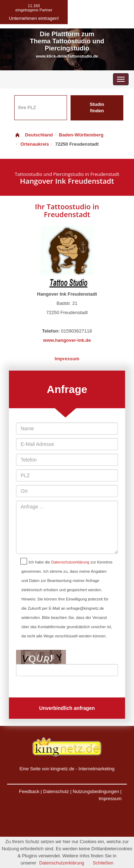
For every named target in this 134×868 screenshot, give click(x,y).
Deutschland (33, 135)
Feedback (29, 791)
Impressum (67, 359)
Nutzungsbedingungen (96, 791)
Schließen (103, 863)
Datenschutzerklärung (70, 562)
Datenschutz (56, 791)
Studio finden (97, 108)
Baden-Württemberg (81, 135)
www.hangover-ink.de (67, 340)
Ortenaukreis (35, 144)
